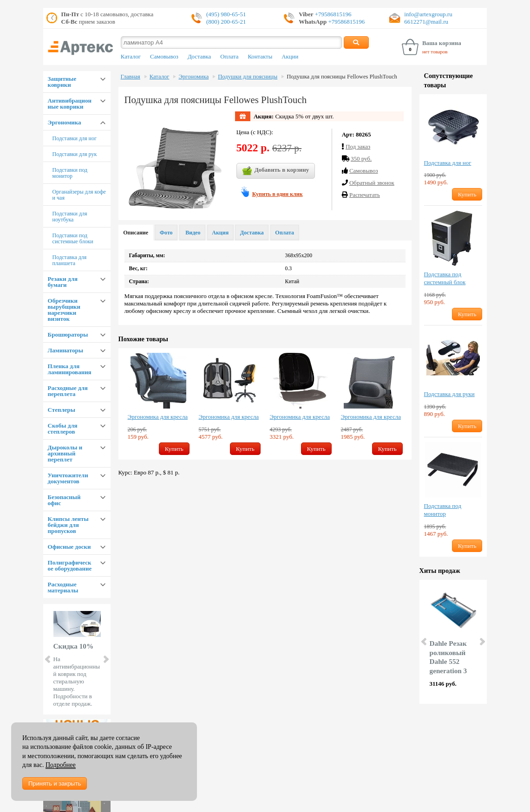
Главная (131, 77)
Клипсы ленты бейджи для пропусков (68, 525)
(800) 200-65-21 (226, 22)
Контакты (260, 57)
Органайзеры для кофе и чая (79, 195)
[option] (159, 404)
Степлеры (62, 410)
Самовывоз (164, 57)
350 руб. (361, 159)
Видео (192, 233)
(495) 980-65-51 (226, 14)
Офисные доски (69, 547)
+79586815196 (333, 14)
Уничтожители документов (68, 478)
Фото (166, 233)
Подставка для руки (449, 394)
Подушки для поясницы (248, 77)
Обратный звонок (372, 183)
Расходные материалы (63, 587)
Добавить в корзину (276, 171)
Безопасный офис (64, 500)
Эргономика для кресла (158, 417)
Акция (220, 233)
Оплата (229, 57)
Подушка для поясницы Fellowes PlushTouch (342, 77)
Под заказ (358, 146)
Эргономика (65, 122)
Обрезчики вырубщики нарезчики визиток (64, 310)
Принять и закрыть (55, 783)
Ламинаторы (65, 350)
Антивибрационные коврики (70, 104)
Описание (136, 233)
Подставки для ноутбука (70, 217)
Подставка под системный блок (445, 278)
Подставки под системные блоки (73, 238)
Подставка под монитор (443, 510)
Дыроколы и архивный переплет (65, 453)
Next (105, 659)
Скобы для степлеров (63, 429)
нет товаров (435, 52)
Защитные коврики (62, 82)
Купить (174, 449)
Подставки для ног (75, 138)
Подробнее (61, 765)
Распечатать (365, 195)
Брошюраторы (68, 335)
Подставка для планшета (70, 260)
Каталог (131, 57)
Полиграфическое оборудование (70, 565)
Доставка (199, 57)
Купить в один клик (278, 194)
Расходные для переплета (68, 391)
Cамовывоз (364, 171)
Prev (48, 659)
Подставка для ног (448, 163)
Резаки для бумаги (63, 282)
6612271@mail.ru (426, 22)
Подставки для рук (75, 154)
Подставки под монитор (70, 173)
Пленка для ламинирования (70, 369)
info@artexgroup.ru (428, 14)
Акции (290, 57)
